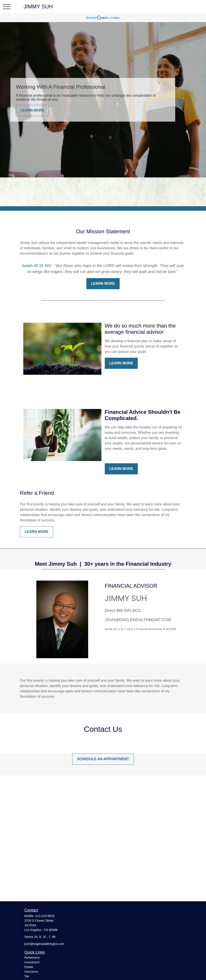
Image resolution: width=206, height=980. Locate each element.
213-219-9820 (45, 916)
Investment (32, 962)
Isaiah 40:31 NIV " (39, 266)
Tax (27, 976)
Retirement (32, 958)
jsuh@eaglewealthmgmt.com (44, 944)
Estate (29, 967)
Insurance (31, 972)
